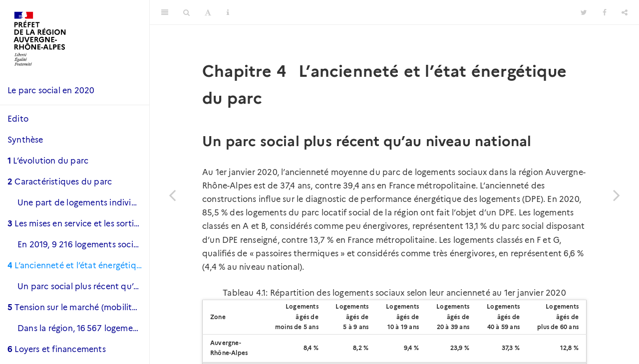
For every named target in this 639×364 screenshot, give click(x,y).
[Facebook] (605, 12)
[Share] (625, 12)
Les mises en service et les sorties (75, 224)
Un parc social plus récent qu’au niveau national (83, 286)
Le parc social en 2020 (51, 91)
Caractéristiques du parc (60, 182)
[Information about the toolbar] (228, 12)
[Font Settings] (208, 12)
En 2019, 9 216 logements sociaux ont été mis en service (83, 245)
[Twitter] (584, 12)
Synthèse (25, 140)
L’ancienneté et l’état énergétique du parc (78, 266)
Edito (18, 119)
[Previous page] (172, 194)
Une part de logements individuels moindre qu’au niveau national (83, 203)
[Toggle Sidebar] (165, 12)
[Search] (186, 12)
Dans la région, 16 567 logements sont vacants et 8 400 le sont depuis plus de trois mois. (83, 328)
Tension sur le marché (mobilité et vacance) (78, 307)
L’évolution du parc (48, 161)
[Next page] (617, 194)
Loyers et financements (57, 349)
